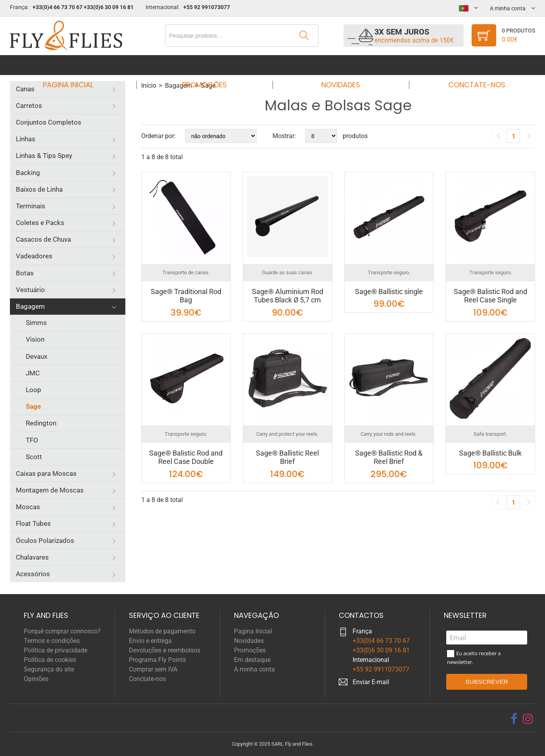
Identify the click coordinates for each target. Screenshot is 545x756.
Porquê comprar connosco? (62, 631)
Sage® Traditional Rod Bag (186, 296)
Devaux (36, 356)
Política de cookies (50, 660)
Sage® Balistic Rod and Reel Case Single (490, 296)
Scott (34, 457)
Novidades (338, 65)
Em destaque (252, 660)
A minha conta (254, 669)
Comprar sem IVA (153, 669)
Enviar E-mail (371, 682)
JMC (33, 373)
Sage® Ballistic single (389, 291)
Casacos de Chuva (43, 239)
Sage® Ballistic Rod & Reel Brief (389, 457)
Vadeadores (34, 256)
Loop (34, 390)
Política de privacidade (56, 650)
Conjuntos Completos (49, 122)
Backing (28, 173)
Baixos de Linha (39, 189)
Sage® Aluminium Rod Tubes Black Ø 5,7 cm (288, 296)
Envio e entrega (150, 641)
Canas (25, 89)
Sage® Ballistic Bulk (490, 453)
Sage (33, 406)
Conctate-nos (470, 65)
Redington (41, 423)
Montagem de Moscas (50, 490)
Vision (35, 339)
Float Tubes (33, 523)
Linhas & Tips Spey (44, 156)
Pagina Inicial (76, 65)
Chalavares (32, 557)
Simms (36, 323)
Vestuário (30, 290)
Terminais (31, 206)
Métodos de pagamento (162, 631)
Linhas (26, 139)
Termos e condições (52, 641)
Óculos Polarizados (45, 541)
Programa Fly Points (157, 660)
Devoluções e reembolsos (165, 650)
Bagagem (30, 306)
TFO (32, 440)
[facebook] (514, 719)
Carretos (29, 106)
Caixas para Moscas (46, 473)
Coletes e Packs (40, 223)
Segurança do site (49, 669)
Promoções (207, 65)
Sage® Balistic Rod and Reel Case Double (186, 457)
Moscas (28, 507)
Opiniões (36, 679)
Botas (25, 273)
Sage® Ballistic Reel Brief (287, 457)
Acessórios (33, 574)
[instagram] (528, 719)
